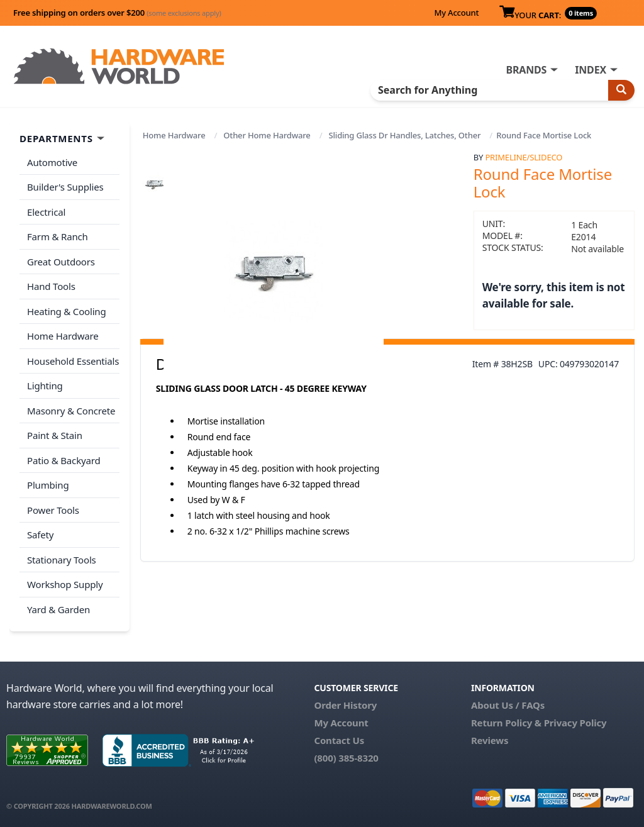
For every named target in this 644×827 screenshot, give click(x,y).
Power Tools (53, 510)
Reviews (490, 740)
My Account (456, 13)
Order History (345, 705)
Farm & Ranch (58, 236)
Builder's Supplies (65, 187)
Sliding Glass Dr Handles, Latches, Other (404, 135)
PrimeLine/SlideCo (524, 157)
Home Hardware (174, 135)
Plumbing (48, 485)
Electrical (46, 212)
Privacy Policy (575, 723)
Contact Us (339, 740)
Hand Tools (51, 286)
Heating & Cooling (67, 311)
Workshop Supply (65, 584)
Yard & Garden (58, 609)
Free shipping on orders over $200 (117, 13)
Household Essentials (73, 361)
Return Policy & (506, 723)
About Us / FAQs (508, 705)
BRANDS (526, 70)
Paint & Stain (55, 435)
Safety (40, 535)
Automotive (52, 162)
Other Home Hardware (267, 135)
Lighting (45, 386)
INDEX (591, 70)
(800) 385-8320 (346, 758)
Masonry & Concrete (71, 411)
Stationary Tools (62, 560)
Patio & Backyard (64, 460)
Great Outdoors (61, 262)
